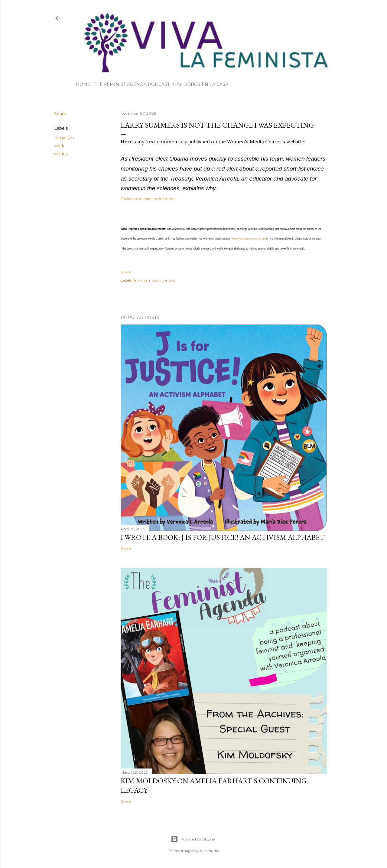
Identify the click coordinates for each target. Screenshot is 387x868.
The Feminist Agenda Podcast (132, 84)
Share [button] (60, 114)
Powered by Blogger (193, 839)
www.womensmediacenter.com (249, 239)
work (59, 146)
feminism (64, 138)
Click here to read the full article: (149, 199)
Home (83, 84)
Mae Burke (210, 851)
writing (61, 154)
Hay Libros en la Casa (201, 84)
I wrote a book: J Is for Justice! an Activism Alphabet (223, 537)
